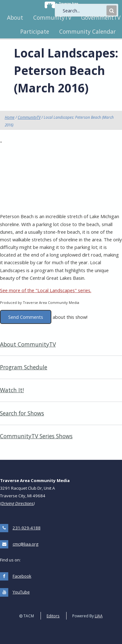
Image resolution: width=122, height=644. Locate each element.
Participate (35, 31)
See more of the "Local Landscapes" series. (46, 290)
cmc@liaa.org (26, 544)
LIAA (99, 616)
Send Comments (26, 317)
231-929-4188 (27, 528)
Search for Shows (22, 413)
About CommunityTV (28, 344)
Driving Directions (17, 503)
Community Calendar (87, 31)
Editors (53, 616)
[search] (84, 10)
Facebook (22, 576)
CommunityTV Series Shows (36, 436)
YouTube (21, 592)
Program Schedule (24, 367)
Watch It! (12, 390)
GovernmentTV (101, 17)
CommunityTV (52, 17)
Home (10, 117)
